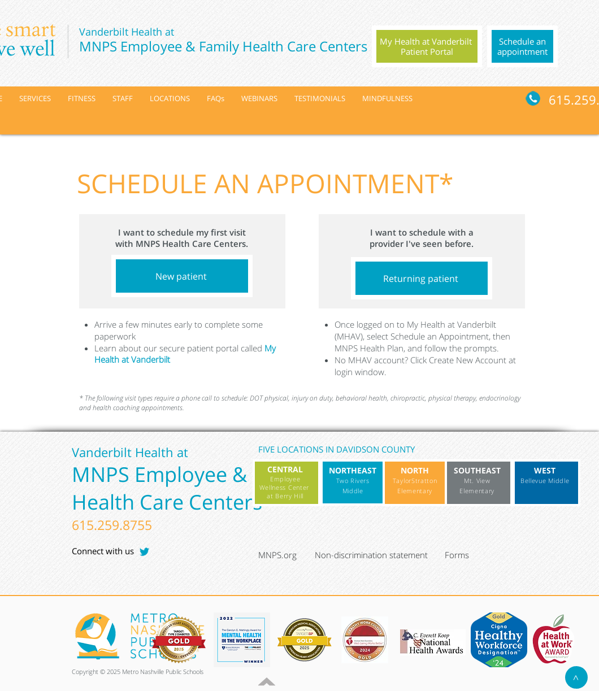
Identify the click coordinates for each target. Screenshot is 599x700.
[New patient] (182, 276)
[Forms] (472, 555)
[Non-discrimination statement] (377, 555)
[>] (576, 677)
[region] (427, 46)
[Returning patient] (422, 278)
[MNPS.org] (285, 555)
